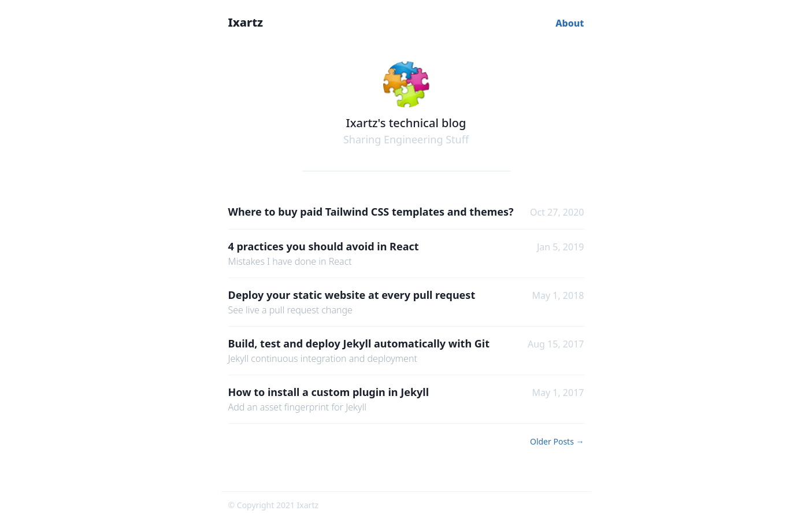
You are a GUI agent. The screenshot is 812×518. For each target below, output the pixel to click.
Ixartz (246, 22)
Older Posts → (557, 441)
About (570, 23)
